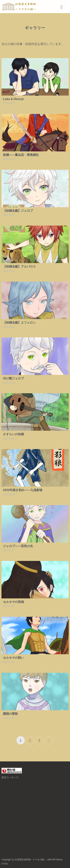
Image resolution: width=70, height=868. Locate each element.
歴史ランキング (10, 778)
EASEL (5, 864)
